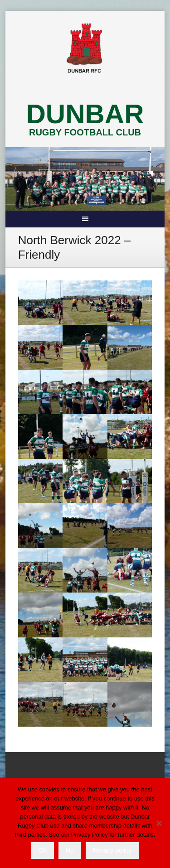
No (70, 850)
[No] (159, 823)
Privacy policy (112, 850)
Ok (43, 850)
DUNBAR (85, 114)
